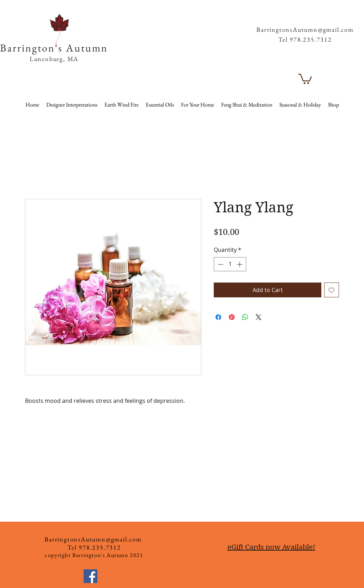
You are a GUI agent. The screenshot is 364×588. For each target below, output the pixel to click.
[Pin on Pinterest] (232, 317)
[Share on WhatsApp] (245, 317)
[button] (341, 17)
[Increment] (240, 264)
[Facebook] (90, 576)
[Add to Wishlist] (332, 290)
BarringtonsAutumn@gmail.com (305, 29)
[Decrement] (220, 264)
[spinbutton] (230, 264)
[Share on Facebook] (218, 317)
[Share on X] (259, 317)
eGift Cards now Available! (271, 547)
